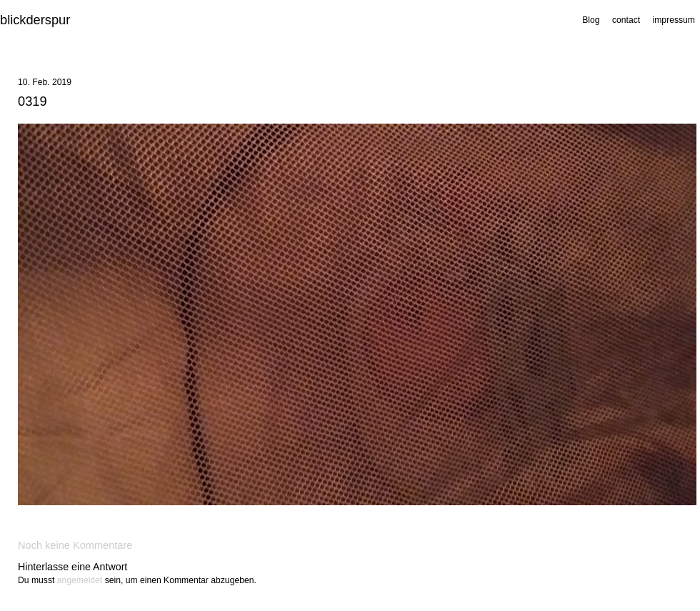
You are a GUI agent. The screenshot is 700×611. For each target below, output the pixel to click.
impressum (674, 20)
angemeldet (80, 580)
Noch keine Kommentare (75, 545)
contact (626, 20)
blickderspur (35, 20)
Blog (591, 20)
